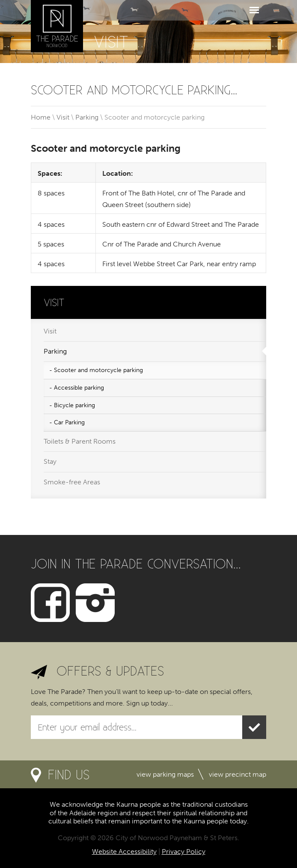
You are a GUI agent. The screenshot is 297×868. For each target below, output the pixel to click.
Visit (63, 117)
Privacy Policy (184, 851)
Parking (87, 117)
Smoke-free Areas (72, 482)
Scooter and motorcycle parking (98, 370)
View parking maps (165, 774)
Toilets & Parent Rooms (80, 441)
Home (41, 117)
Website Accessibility (124, 851)
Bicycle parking (74, 405)
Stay (50, 461)
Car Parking (69, 422)
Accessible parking (79, 388)
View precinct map (238, 774)
